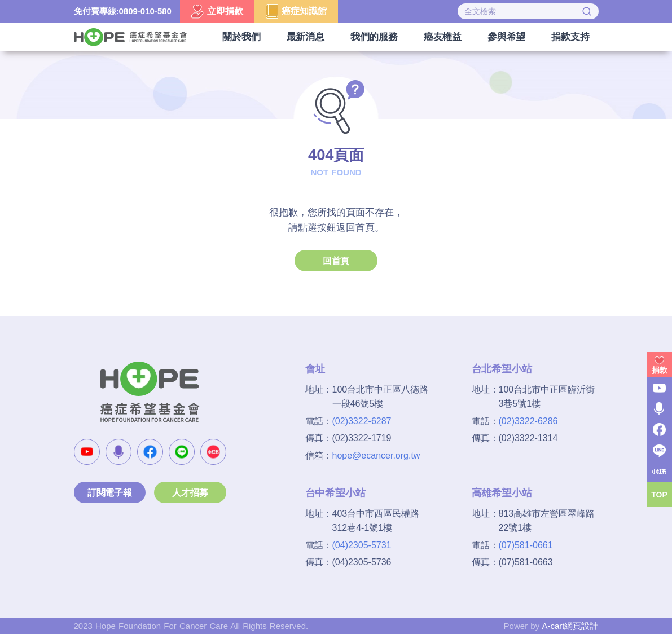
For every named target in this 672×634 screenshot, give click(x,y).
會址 (315, 369)
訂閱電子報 (110, 493)
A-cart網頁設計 (570, 626)
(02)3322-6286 (528, 421)
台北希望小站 (502, 369)
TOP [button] (659, 495)
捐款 (660, 370)
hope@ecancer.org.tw (376, 455)
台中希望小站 (335, 493)
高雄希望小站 (502, 493)
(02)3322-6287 (362, 421)
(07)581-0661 (526, 545)
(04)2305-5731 (362, 545)
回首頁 (336, 261)
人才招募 (190, 493)
